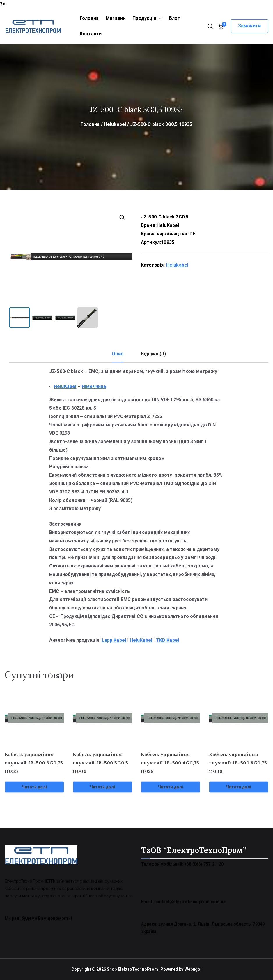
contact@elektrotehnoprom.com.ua (190, 901)
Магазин (116, 18)
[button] (159, 18)
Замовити (249, 26)
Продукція (147, 18)
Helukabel (115, 124)
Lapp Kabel (114, 640)
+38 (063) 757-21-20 (204, 864)
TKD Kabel (167, 640)
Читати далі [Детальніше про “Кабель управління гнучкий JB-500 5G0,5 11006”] (102, 787)
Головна (89, 18)
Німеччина (94, 386)
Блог (175, 18)
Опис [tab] (118, 354)
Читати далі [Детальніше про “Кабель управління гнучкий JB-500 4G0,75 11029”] (171, 787)
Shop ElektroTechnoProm (133, 969)
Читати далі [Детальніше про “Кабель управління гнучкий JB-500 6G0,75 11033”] (34, 787)
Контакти (91, 34)
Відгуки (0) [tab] (153, 354)
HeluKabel (168, 225)
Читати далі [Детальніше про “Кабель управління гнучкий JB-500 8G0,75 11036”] (239, 787)
